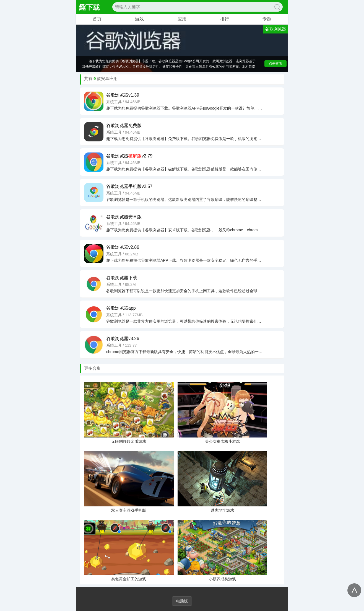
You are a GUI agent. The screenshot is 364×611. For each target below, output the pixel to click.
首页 (97, 19)
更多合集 (92, 368)
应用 (182, 19)
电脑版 (182, 601)
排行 (225, 19)
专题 (267, 19)
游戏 (139, 19)
